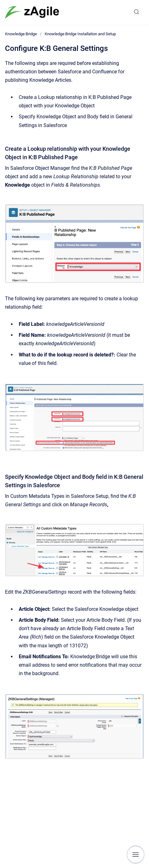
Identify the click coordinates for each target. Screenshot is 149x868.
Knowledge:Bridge (21, 34)
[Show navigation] (136, 855)
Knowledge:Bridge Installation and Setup (80, 34)
